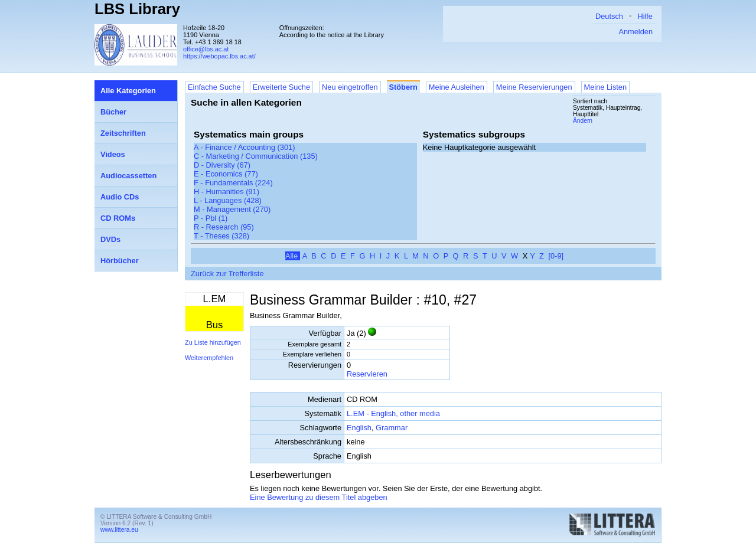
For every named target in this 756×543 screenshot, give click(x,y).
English (359, 428)
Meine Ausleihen (457, 87)
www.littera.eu (119, 530)
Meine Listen (606, 87)
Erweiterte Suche (281, 87)
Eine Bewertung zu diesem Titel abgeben (319, 497)
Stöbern (403, 87)
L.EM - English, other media (393, 413)
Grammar (392, 428)
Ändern (583, 121)
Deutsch (609, 16)
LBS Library (137, 9)
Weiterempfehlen (209, 358)
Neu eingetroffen (350, 87)
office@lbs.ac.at (206, 49)
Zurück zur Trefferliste (227, 274)
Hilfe (645, 16)
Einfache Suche (214, 87)
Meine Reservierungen (534, 87)
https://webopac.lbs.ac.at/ (219, 56)
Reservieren (367, 374)
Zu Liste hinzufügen (213, 342)
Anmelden (636, 32)
